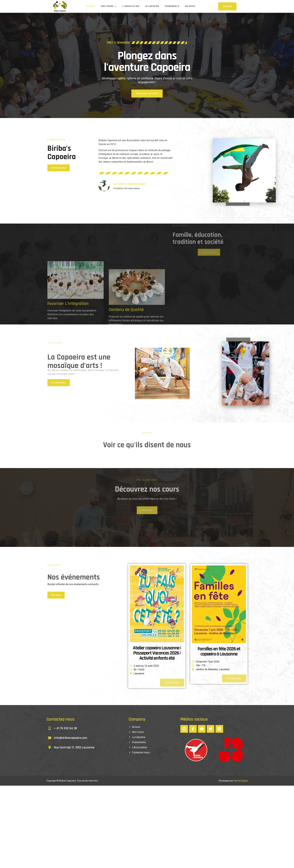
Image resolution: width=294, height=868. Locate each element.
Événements (173, 6)
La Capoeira (153, 6)
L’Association (131, 6)
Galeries (191, 6)
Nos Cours (108, 6)
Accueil (90, 6)
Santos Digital (241, 782)
